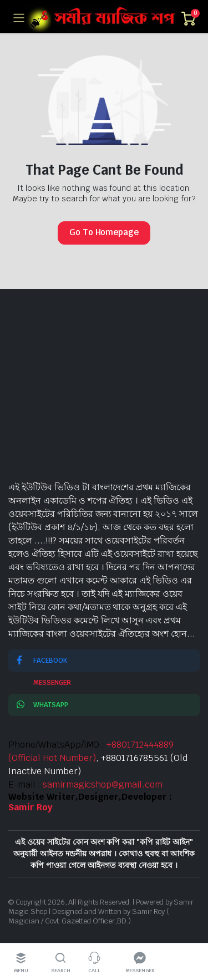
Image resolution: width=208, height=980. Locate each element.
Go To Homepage (104, 232)
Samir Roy (31, 807)
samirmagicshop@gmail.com (103, 784)
